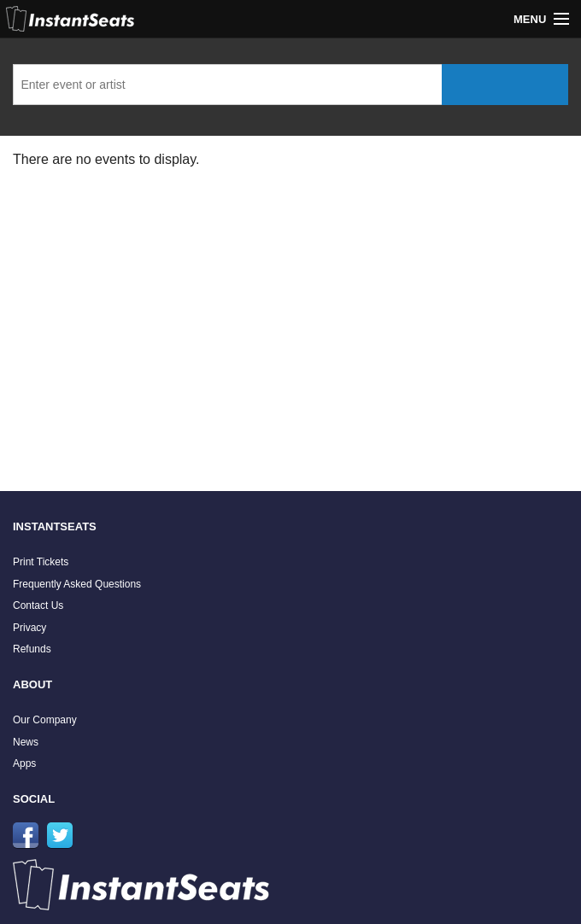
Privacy (29, 628)
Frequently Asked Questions (77, 584)
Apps (24, 763)
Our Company (45, 720)
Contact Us (38, 605)
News (26, 742)
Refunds (32, 649)
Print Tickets (41, 562)
